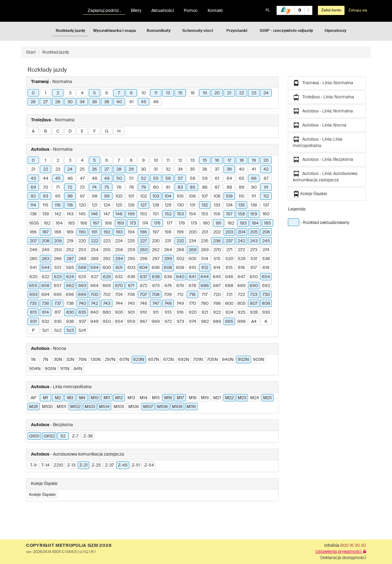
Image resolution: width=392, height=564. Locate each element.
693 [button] (33, 295)
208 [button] (46, 241)
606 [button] (156, 268)
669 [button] (107, 286)
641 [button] (192, 277)
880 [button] (107, 312)
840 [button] (94, 312)
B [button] (45, 131)
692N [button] (184, 360)
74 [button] (94, 187)
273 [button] (254, 250)
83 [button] (180, 187)
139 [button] (46, 214)
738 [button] (70, 304)
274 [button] (266, 250)
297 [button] (156, 259)
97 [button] (82, 196)
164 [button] (59, 223)
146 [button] (94, 214)
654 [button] (266, 277)
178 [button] (182, 223)
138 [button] (33, 214)
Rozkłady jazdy (70, 31)
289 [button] (95, 259)
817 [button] (58, 312)
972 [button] (168, 322)
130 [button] (180, 205)
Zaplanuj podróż (104, 11)
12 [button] (180, 161)
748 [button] (168, 304)
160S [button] (34, 223)
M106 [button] (134, 407)
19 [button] (205, 93)
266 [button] (180, 250)
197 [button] (156, 232)
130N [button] (96, 360)
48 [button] (95, 179)
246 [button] (33, 250)
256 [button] (119, 250)
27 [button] (45, 102)
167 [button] (96, 223)
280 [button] (33, 259)
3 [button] (70, 93)
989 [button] (217, 322)
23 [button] (254, 93)
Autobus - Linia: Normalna (323, 111)
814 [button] (45, 312)
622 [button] (45, 277)
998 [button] (241, 322)
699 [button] (82, 295)
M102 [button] (75, 407)
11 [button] (156, 93)
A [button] (33, 131)
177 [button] (170, 223)
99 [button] (107, 196)
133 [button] (217, 205)
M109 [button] (177, 407)
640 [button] (180, 277)
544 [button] (45, 268)
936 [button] (70, 322)
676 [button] (180, 286)
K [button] (266, 322)
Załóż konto (331, 10)
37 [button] (217, 169)
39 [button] (229, 169)
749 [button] (180, 304)
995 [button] (229, 322)
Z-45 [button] (123, 465)
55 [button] (156, 179)
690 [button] (254, 286)
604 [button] (143, 268)
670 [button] (119, 286)
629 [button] (107, 277)
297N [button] (110, 360)
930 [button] (266, 312)
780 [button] (205, 304)
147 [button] (107, 214)
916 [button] (180, 312)
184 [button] (255, 223)
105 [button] (180, 196)
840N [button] (228, 360)
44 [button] (46, 179)
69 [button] (33, 187)
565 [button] (70, 268)
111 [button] (254, 196)
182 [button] (231, 223)
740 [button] (82, 304)
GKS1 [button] (34, 436)
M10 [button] (95, 398)
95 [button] (58, 196)
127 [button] (144, 205)
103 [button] (156, 196)
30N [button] (58, 360)
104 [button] (168, 196)
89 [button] (242, 187)
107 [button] (205, 196)
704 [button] (119, 295)
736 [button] (46, 304)
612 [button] (205, 268)
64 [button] (229, 179)
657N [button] (154, 360)
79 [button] (144, 187)
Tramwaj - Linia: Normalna (323, 83)
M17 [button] (180, 398)
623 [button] (58, 277)
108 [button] (217, 196)
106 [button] (192, 196)
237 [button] (229, 241)
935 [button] (58, 322)
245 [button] (266, 241)
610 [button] (192, 268)
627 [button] (95, 277)
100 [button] (119, 196)
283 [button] (45, 259)
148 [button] (119, 214)
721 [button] (229, 295)
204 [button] (242, 232)
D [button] (70, 131)
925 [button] (242, 312)
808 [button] (266, 304)
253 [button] (82, 250)
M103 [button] (90, 407)
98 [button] (95, 196)
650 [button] (254, 277)
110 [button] (241, 196)
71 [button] (58, 187)
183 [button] (243, 223)
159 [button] (254, 214)
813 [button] (33, 312)
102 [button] (144, 196)
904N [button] (35, 369)
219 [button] (70, 241)
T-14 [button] (45, 465)
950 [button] (107, 322)
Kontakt (215, 11)
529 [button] (242, 259)
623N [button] (139, 360)
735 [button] (33, 304)
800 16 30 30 (353, 546)
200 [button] (193, 232)
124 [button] (107, 205)
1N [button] (33, 360)
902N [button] (243, 360)
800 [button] (229, 304)
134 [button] (229, 205)
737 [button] (58, 304)
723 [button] (254, 295)
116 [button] (58, 205)
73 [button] (82, 187)
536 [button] (266, 259)
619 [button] (266, 268)
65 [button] (242, 179)
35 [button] (192, 169)
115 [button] (45, 205)
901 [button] (131, 312)
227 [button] (143, 241)
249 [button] (46, 250)
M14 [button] (144, 398)
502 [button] (180, 259)
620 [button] (33, 277)
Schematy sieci (198, 31)
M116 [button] (191, 407)
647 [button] (241, 277)
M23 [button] (242, 398)
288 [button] (82, 259)
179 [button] (194, 223)
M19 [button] (205, 398)
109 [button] (229, 196)
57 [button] (180, 179)
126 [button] (131, 205)
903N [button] (259, 360)
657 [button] (58, 286)
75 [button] (107, 187)
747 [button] (156, 304)
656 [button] (45, 286)
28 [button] (58, 102)
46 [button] (156, 102)
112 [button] (266, 196)
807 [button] (254, 304)
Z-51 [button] (136, 465)
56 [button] (168, 179)
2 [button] (58, 93)
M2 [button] (58, 398)
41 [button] (131, 102)
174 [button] (145, 223)
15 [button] (180, 93)
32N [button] (70, 360)
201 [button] (205, 232)
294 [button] (119, 259)
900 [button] (119, 312)
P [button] (33, 331)
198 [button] (168, 232)
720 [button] (217, 295)
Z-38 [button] (88, 436)
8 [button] (131, 161)
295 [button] (131, 259)
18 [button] (242, 161)
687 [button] (217, 286)
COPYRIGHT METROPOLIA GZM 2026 (69, 546)
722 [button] (241, 295)
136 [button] (254, 205)
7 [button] (119, 93)
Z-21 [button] (83, 465)
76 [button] (119, 187)
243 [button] (254, 241)
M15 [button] (156, 398)
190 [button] (82, 232)
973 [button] (180, 322)
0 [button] (33, 93)
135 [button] (242, 205)
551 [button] (58, 268)
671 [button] (131, 286)
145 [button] (82, 214)
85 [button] (193, 187)
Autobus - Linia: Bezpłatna (323, 160)
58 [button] (193, 179)
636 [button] (131, 277)
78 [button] (131, 187)
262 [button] (156, 250)
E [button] (82, 131)
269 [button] (205, 250)
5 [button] (94, 93)
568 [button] (82, 268)
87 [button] (217, 187)
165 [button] (72, 223)
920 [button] (193, 312)
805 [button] (241, 304)
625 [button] (82, 277)
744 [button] (119, 304)
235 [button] (205, 241)
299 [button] (168, 259)
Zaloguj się (358, 10)
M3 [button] (70, 398)
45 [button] (144, 102)
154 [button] (192, 214)
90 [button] (254, 187)
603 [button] (131, 268)
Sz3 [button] (70, 331)
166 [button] (84, 223)
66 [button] (254, 179)
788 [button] (217, 304)
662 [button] (70, 286)
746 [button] (144, 304)
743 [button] (107, 304)
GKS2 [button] (49, 436)
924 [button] (229, 312)
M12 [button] (119, 398)
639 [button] (168, 277)
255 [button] (107, 250)
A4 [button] (254, 322)
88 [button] (229, 187)
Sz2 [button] (58, 331)
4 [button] (82, 93)
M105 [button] (119, 407)
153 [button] (180, 214)
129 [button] (168, 205)
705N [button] (213, 360)
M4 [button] (82, 398)
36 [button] (94, 102)
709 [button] (168, 295)
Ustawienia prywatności (341, 552)
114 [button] (33, 205)
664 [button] (94, 286)
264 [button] (168, 250)
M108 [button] (162, 407)
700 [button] (94, 295)
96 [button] (70, 196)
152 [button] (168, 214)
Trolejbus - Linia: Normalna (323, 97)
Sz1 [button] (45, 331)
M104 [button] (104, 407)
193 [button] (119, 232)
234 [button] (192, 241)
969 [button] (156, 322)
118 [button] (70, 205)
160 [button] (266, 214)
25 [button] (82, 169)
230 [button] (156, 241)
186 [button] (33, 232)
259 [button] (131, 250)
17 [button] (229, 161)
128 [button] (156, 205)
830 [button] (70, 312)
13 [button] (168, 93)
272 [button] (241, 250)
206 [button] (266, 232)
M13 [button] (131, 398)
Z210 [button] (58, 465)
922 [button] (217, 312)
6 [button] (107, 93)
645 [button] (217, 277)
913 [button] (168, 312)
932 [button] (45, 322)
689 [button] (241, 286)
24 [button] (266, 93)
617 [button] (254, 268)
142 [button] (58, 214)
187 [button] (45, 232)
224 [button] (119, 241)
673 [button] (156, 286)
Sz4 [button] (82, 331)
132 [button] (205, 205)
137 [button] (266, 205)
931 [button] (33, 322)
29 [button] (131, 169)
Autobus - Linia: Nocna (320, 125)
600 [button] (107, 268)
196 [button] (143, 232)
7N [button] (46, 360)
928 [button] (254, 312)
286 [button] (58, 259)
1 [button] (45, 93)
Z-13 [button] (71, 465)
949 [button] (94, 322)
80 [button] (156, 187)
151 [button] (156, 214)
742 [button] (94, 304)
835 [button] (82, 312)
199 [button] (180, 232)
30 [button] (70, 102)
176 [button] (157, 223)
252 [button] (70, 250)
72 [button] (70, 187)
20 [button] (217, 93)
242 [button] (241, 241)
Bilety (136, 11)
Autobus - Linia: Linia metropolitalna (318, 142)
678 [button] (192, 286)
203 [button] (229, 232)
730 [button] (266, 295)
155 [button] (205, 214)
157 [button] (229, 214)
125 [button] (119, 205)
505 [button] (192, 259)
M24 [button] (255, 398)
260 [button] (144, 250)
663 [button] (82, 286)
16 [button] (193, 93)
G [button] (107, 131)
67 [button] (266, 179)
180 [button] (206, 223)
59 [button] (205, 179)
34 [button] (82, 102)
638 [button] (156, 277)
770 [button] (192, 304)
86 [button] (205, 187)
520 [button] (229, 259)
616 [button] (241, 268)
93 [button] (45, 196)
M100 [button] (47, 407)
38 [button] (107, 102)
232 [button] (180, 241)
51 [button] (131, 179)
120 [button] (82, 205)
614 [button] (217, 268)
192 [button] (107, 232)
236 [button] (217, 241)
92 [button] (33, 196)
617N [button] (124, 360)
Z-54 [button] (149, 465)
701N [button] (198, 360)
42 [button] (266, 169)
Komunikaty (159, 31)
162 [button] (47, 223)
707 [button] (143, 295)
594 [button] (94, 268)
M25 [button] (268, 398)
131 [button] (193, 205)
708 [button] (156, 295)
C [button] (58, 131)
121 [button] (95, 205)
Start (31, 52)
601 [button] (119, 268)
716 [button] (192, 295)
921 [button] (205, 312)
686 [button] (205, 286)
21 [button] (229, 93)
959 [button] (131, 322)
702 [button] (107, 295)
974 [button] (193, 322)
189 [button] (70, 232)
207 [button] (33, 241)
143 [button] (70, 214)
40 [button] (119, 102)
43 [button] (33, 179)
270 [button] (217, 250)
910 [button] (143, 312)
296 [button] (144, 259)
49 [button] (107, 179)
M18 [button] (193, 398)
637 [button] (144, 277)
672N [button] (169, 360)
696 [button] (70, 295)
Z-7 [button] (75, 436)
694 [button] (45, 295)
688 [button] (229, 286)
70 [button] (46, 187)
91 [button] (266, 187)
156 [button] (217, 214)
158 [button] (241, 214)
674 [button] (168, 286)
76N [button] (83, 360)
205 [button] (254, 232)
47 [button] (82, 179)
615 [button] (229, 268)
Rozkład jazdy (56, 52)
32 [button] (168, 169)
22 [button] (242, 93)
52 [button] (143, 179)
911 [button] (156, 312)
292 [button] (107, 259)
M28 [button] (34, 407)
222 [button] (95, 241)
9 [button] (131, 93)
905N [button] (51, 369)
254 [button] (95, 250)
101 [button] (131, 196)
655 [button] (33, 286)
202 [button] (217, 232)
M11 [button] (107, 398)
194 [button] (131, 232)
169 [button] (121, 223)
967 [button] (143, 322)
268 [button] (193, 250)
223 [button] (107, 241)
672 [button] (144, 286)
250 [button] (58, 250)
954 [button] (119, 322)
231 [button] (168, 241)
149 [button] (131, 214)
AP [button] (33, 398)
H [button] (119, 131)
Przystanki (237, 31)
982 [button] (205, 322)
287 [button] (70, 259)
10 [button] (144, 93)
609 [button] (180, 268)
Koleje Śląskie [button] (42, 495)
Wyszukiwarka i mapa (115, 31)
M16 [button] (168, 398)
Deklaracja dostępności (343, 558)
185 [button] (268, 223)
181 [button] (219, 223)
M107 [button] (148, 407)
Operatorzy (335, 31)
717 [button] (205, 295)
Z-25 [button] (96, 465)
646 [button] (229, 277)
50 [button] (119, 179)
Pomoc (191, 11)
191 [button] (94, 232)
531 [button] (254, 259)
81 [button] (168, 187)
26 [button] (33, 102)
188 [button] (58, 232)
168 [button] (108, 223)
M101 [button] (61, 407)
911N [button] (65, 369)
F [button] (95, 131)
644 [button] (205, 277)
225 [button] (131, 241)
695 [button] (58, 295)
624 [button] (70, 277)
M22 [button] (229, 398)
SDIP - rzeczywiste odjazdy (286, 31)
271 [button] (229, 250)
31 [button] (156, 169)
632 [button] (119, 277)
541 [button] (33, 268)
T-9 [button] (33, 465)
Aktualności (163, 11)
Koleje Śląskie (310, 194)
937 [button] (82, 322)
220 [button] (82, 241)
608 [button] (168, 268)
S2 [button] (63, 436)
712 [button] (180, 295)
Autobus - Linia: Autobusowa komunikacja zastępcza (325, 176)
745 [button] (131, 304)
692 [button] (266, 286)
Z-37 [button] (109, 465)
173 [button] (133, 223)
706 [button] (131, 295)
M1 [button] (45, 398)
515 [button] (217, 259)
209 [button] (58, 241)
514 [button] (205, 259)
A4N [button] (78, 369)
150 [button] (143, 214)
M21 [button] (217, 398)
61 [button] (217, 179)
